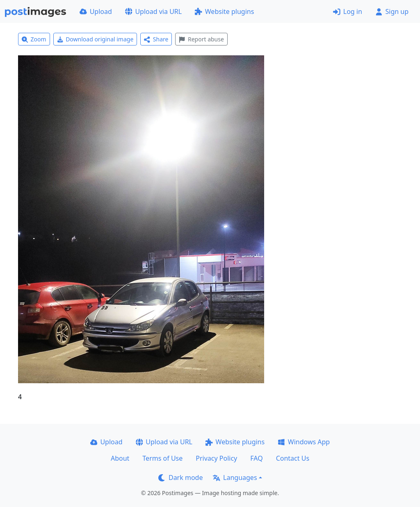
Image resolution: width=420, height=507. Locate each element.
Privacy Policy (216, 458)
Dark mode (180, 477)
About (120, 458)
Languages (235, 477)
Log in (348, 11)
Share (156, 39)
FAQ (256, 458)
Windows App (304, 442)
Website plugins (224, 11)
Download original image (95, 39)
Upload (96, 11)
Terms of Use (162, 458)
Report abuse (201, 39)
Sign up (392, 11)
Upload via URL (153, 11)
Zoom (34, 39)
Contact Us (293, 458)
